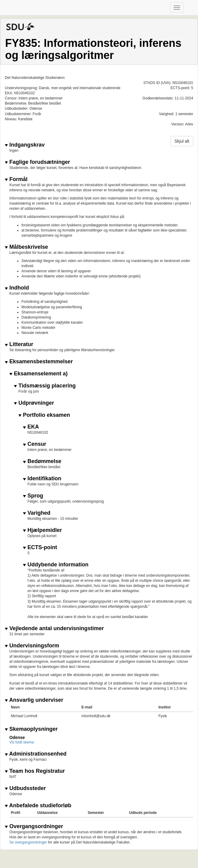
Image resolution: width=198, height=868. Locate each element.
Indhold (17, 288)
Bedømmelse (42, 461)
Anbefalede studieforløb (38, 806)
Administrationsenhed (36, 754)
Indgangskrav (25, 145)
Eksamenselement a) (38, 374)
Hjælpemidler (42, 530)
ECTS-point (40, 547)
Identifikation (42, 479)
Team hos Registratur (35, 771)
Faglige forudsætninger (37, 162)
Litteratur (19, 344)
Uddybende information (56, 565)
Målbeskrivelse (26, 247)
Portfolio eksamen (44, 415)
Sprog (33, 496)
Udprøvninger (34, 403)
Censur (35, 444)
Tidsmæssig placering (45, 386)
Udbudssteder (25, 788)
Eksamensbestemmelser (39, 362)
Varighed (37, 513)
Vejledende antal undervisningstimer (54, 628)
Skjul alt (182, 141)
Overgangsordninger (34, 826)
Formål (16, 179)
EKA (31, 427)
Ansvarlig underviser (34, 700)
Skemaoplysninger (31, 729)
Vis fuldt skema (22, 742)
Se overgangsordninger (28, 842)
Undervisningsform (32, 646)
